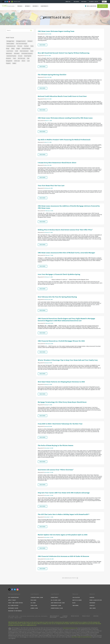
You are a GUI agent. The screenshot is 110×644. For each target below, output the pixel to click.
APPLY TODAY (12, 600)
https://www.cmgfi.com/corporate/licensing (81, 637)
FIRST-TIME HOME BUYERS (16, 603)
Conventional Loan (11, 46)
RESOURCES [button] (36, 6)
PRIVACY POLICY (86, 616)
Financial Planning (26, 49)
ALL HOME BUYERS (13, 605)
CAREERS (92, 597)
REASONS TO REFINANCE (15, 611)
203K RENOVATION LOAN (58, 603)
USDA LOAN (34, 605)
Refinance (30, 41)
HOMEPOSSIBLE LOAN (57, 608)
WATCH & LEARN (77, 600)
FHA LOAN (33, 600)
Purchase (26, 46)
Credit (16, 51)
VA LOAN (33, 603)
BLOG (74, 603)
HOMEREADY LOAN (56, 605)
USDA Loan (17, 61)
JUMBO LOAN (34, 608)
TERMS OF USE (63, 617)
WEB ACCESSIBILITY (55, 616)
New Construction (24, 51)
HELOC (23, 61)
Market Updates (10, 44)
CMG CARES (93, 608)
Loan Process (10, 51)
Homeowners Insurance (27, 53)
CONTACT (92, 605)
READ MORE (43, 45)
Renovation (17, 53)
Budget (18, 49)
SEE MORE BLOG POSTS (70, 578)
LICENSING (65, 616)
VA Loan (20, 56)
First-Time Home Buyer (22, 44)
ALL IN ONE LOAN (56, 600)
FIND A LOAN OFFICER (96, 600)
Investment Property (11, 56)
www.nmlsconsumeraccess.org (70, 628)
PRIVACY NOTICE (75, 616)
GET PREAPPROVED (14, 597)
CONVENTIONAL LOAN (37, 597)
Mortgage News (10, 41)
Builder (14, 63)
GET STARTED (103, 6)
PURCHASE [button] (20, 6)
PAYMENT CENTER (94, 2)
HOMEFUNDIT (55, 597)
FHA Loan (20, 46)
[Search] (19, 30)
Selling (13, 49)
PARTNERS (84, 2)
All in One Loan (21, 58)
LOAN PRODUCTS (44, 6)
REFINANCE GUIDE (13, 608)
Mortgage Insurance (21, 41)
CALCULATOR (76, 597)
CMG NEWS (76, 2)
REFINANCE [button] (28, 6)
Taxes (14, 58)
